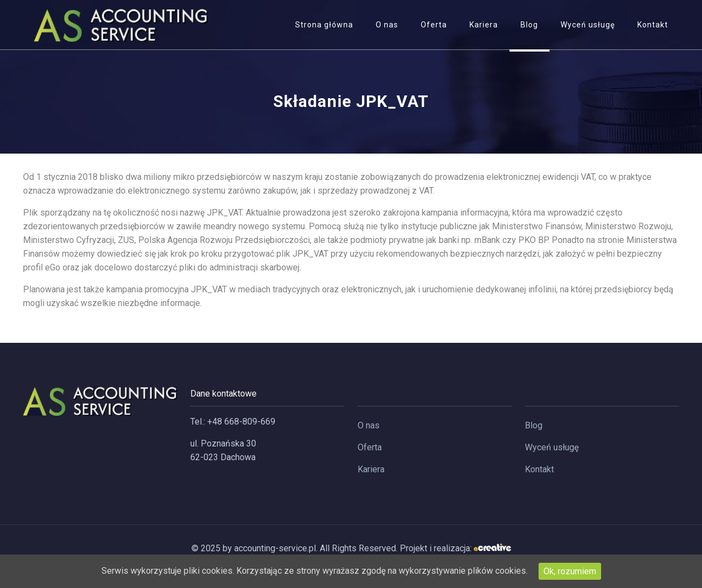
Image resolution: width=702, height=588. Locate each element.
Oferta (370, 447)
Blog (534, 425)
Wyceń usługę (552, 447)
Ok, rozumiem (570, 571)
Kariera (371, 469)
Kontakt (539, 469)
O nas (369, 425)
